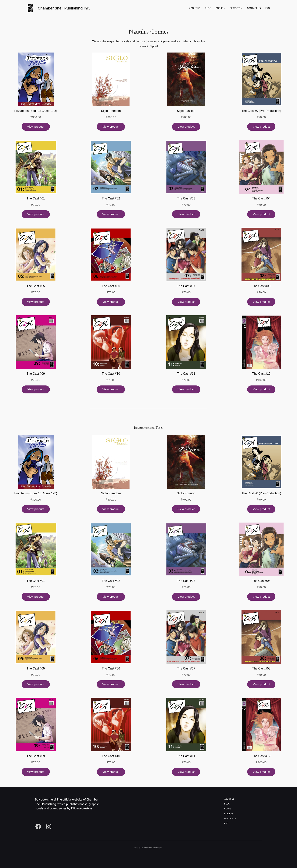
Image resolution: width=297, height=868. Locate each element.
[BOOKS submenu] (225, 8)
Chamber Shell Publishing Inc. (64, 8)
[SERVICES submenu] (242, 8)
